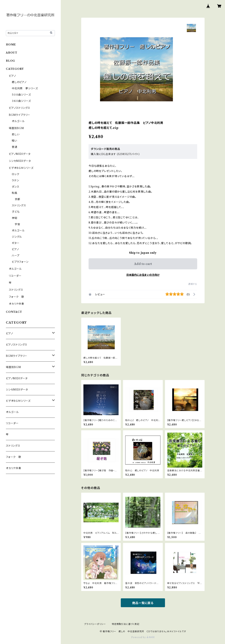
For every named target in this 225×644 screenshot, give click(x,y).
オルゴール (18, 121)
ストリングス (19, 205)
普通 (15, 147)
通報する (193, 284)
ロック (15, 174)
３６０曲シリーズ (21, 101)
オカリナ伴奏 (16, 304)
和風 (15, 193)
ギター (16, 243)
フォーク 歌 (16, 297)
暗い (14, 141)
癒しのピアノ (19, 82)
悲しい (16, 134)
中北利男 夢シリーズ (25, 88)
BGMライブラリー (20, 115)
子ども (16, 212)
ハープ (16, 256)
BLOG (10, 61)
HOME (11, 45)
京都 (17, 199)
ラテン (15, 180)
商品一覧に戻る (143, 603)
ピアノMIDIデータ (20, 154)
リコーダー (15, 276)
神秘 (15, 218)
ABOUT (12, 53)
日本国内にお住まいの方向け (143, 275)
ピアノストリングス (20, 108)
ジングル (17, 237)
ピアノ (12, 76)
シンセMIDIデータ (20, 161)
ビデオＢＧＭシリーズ (21, 168)
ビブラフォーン (20, 262)
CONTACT (14, 312)
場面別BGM (16, 128)
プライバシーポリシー (95, 624)
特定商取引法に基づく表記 (126, 624)
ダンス (15, 187)
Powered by (143, 637)
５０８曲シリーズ (21, 95)
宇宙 (17, 224)
